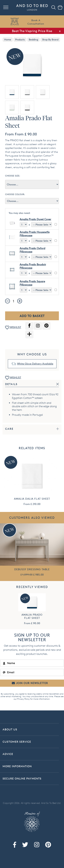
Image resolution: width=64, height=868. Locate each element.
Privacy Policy (23, 699)
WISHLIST (13, 328)
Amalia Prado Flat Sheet (32, 616)
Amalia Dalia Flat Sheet (32, 499)
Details (11, 384)
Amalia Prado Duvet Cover (35, 219)
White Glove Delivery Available (35, 364)
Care (9, 429)
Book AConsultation (36, 22)
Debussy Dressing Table (32, 569)
